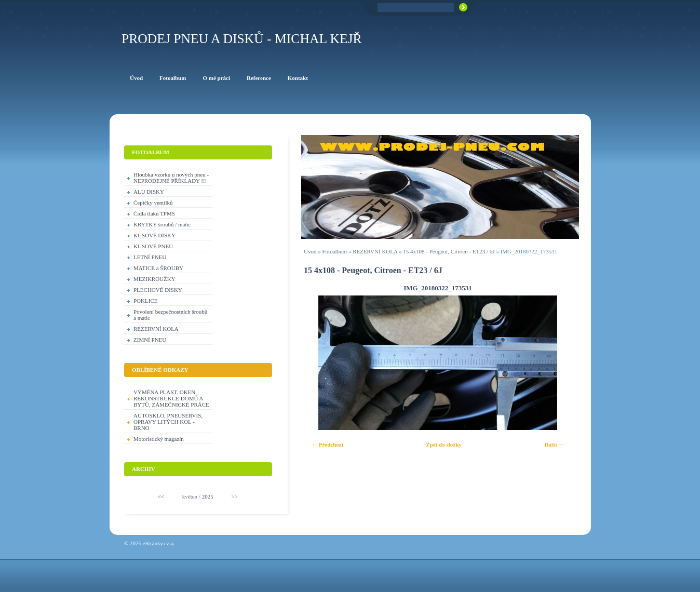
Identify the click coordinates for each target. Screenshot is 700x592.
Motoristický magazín (159, 439)
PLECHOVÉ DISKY (158, 290)
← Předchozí (327, 445)
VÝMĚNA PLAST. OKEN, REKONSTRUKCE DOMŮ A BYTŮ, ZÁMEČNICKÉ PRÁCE (171, 398)
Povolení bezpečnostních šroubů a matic (170, 315)
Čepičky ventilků (153, 203)
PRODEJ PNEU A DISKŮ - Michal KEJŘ (242, 39)
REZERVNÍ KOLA (375, 251)
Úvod (310, 251)
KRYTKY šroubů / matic (162, 224)
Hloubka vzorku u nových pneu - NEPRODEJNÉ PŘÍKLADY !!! (171, 178)
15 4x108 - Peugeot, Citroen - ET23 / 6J (449, 251)
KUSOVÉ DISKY (154, 235)
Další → (554, 445)
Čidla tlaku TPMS (154, 213)
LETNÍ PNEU (150, 257)
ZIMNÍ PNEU (150, 340)
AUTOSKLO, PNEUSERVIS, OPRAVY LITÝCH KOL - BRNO (168, 422)
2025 (208, 496)
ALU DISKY (149, 192)
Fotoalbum (334, 251)
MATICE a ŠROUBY (158, 268)
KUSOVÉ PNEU (153, 246)
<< (161, 496)
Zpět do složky (443, 445)
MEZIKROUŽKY (154, 279)
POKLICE (145, 301)
